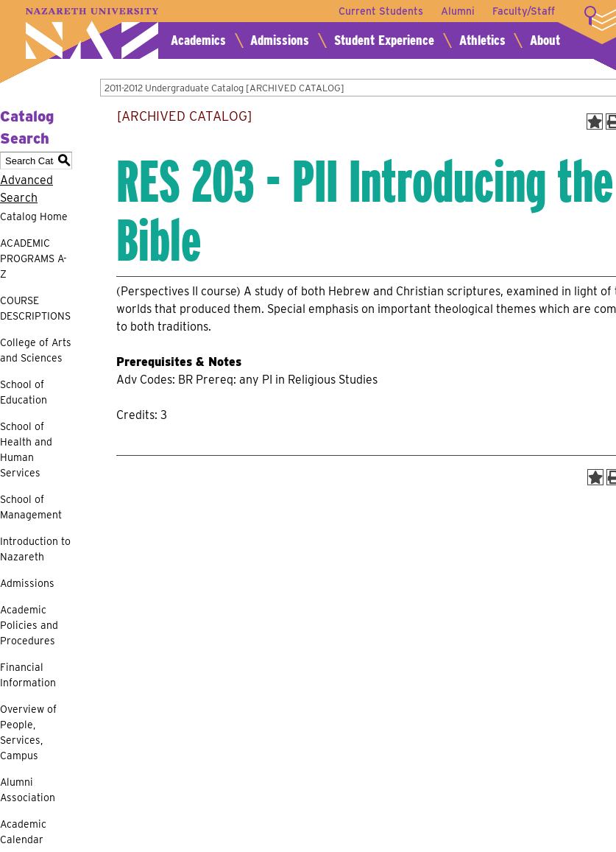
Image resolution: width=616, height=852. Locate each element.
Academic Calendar (23, 832)
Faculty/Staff (524, 11)
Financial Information (28, 675)
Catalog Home (34, 216)
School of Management (31, 507)
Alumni (458, 11)
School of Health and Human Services (26, 450)
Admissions (280, 40)
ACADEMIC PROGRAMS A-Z (33, 258)
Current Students (381, 11)
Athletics (482, 40)
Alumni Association (28, 790)
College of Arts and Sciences (36, 350)
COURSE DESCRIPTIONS (35, 308)
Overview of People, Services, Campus (28, 732)
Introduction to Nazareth (35, 549)
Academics (198, 40)
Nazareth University (92, 34)
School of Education (24, 392)
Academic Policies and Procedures (29, 625)
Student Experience (384, 40)
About (545, 40)
